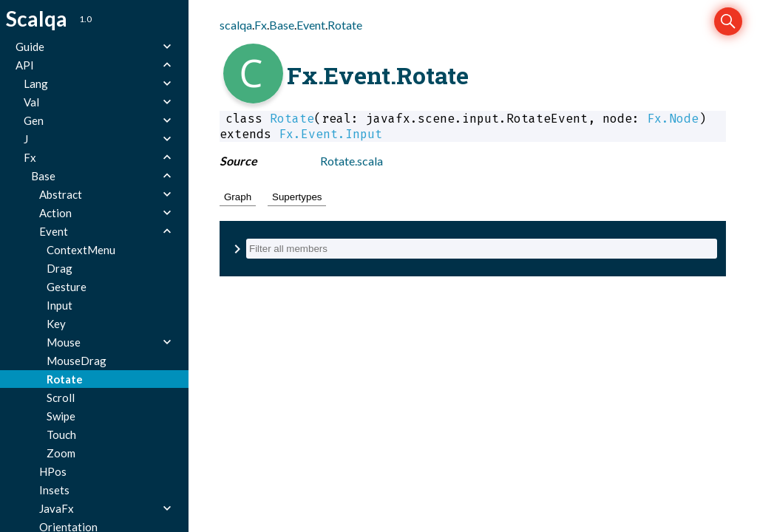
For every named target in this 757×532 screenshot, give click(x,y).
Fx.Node (673, 119)
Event (311, 25)
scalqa (236, 25)
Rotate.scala (352, 161)
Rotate (345, 25)
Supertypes (297, 197)
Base (282, 25)
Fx (261, 25)
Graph (238, 197)
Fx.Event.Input (330, 134)
